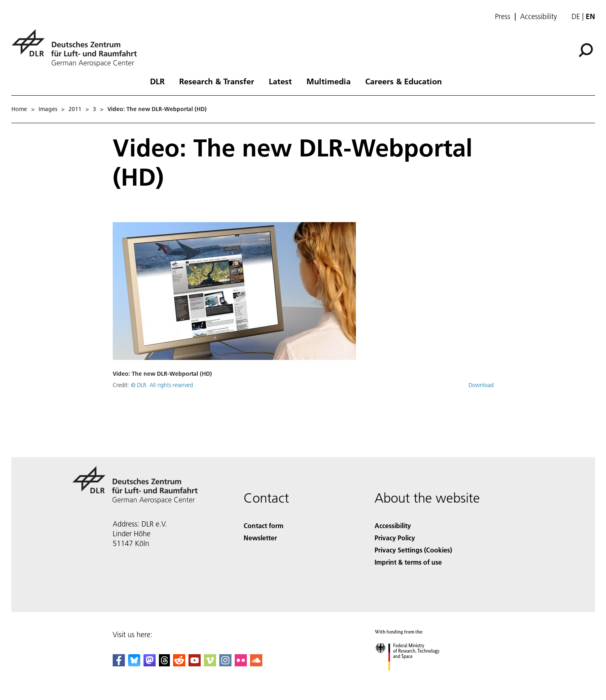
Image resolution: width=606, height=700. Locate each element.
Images (48, 109)
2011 (75, 109)
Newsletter (260, 538)
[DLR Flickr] (241, 664)
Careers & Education (404, 81)
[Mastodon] (150, 664)
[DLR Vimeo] (210, 664)
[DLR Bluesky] (134, 664)
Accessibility (539, 17)
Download (481, 385)
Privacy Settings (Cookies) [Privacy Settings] (413, 550)
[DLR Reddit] (179, 664)
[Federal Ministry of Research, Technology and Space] (414, 678)
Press (503, 17)
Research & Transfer (217, 81)
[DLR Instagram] (225, 664)
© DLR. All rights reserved (162, 385)
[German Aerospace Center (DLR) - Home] (77, 48)
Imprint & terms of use (408, 562)
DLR (157, 81)
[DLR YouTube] (195, 664)
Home (19, 109)
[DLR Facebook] (119, 664)
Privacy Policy (395, 538)
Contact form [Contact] (263, 526)
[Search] (586, 50)
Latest (280, 81)
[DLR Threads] (165, 664)
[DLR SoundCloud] (256, 664)
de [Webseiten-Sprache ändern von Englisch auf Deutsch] (576, 16)
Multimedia (329, 81)
